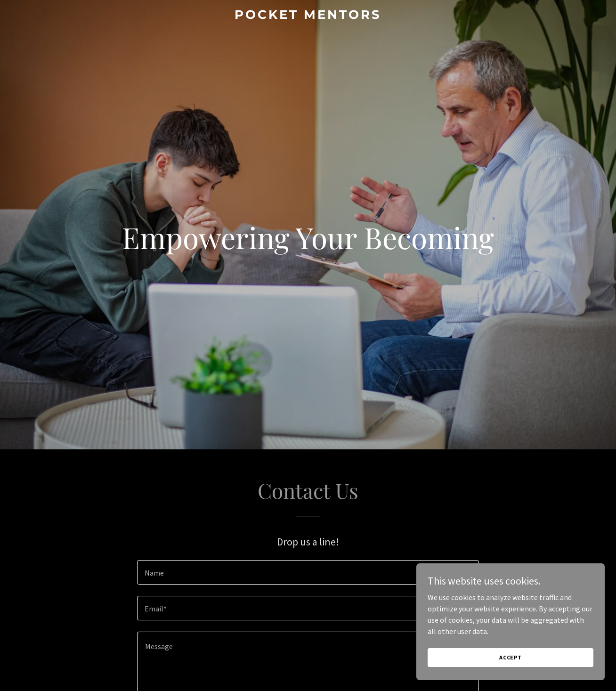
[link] (308, 16)
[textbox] (308, 572)
